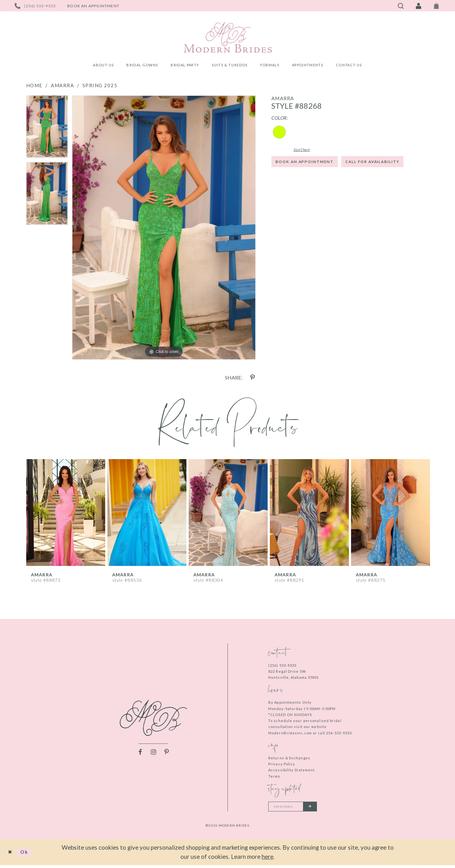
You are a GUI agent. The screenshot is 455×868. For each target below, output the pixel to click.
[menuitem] (103, 66)
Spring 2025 (100, 85)
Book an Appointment (313, 165)
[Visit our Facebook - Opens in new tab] (140, 753)
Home (34, 85)
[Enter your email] (299, 808)
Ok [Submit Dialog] (29, 855)
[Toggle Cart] (436, 6)
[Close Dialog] (12, 855)
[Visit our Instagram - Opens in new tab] (153, 753)
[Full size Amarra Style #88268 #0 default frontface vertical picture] (164, 228)
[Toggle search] (401, 6)
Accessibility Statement (291, 770)
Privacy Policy (282, 764)
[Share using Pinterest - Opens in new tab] (252, 378)
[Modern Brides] (228, 37)
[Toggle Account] (419, 6)
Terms (274, 776)
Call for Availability (312, 184)
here (267, 859)
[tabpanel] (47, 129)
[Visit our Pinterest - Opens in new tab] (167, 753)
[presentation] (66, 513)
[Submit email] (322, 808)
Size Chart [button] (310, 150)
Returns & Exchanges (289, 758)
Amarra (62, 85)
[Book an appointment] (93, 6)
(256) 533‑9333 (282, 665)
